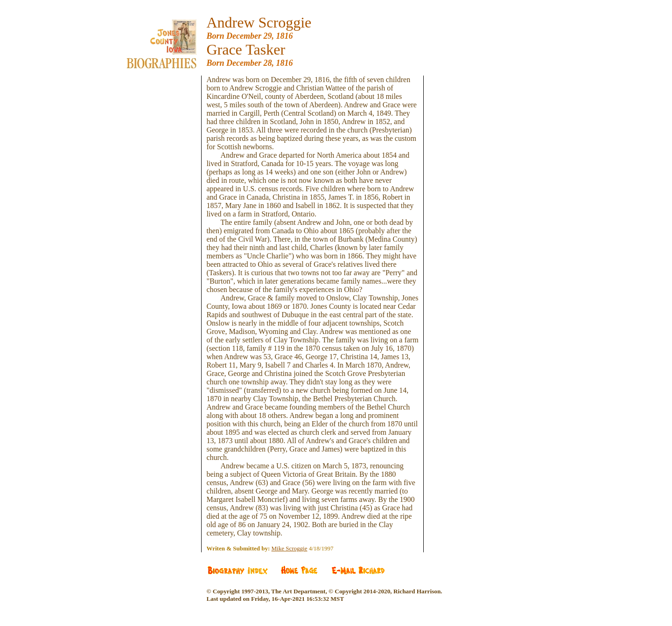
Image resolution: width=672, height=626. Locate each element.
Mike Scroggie (290, 548)
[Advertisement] (168, 216)
